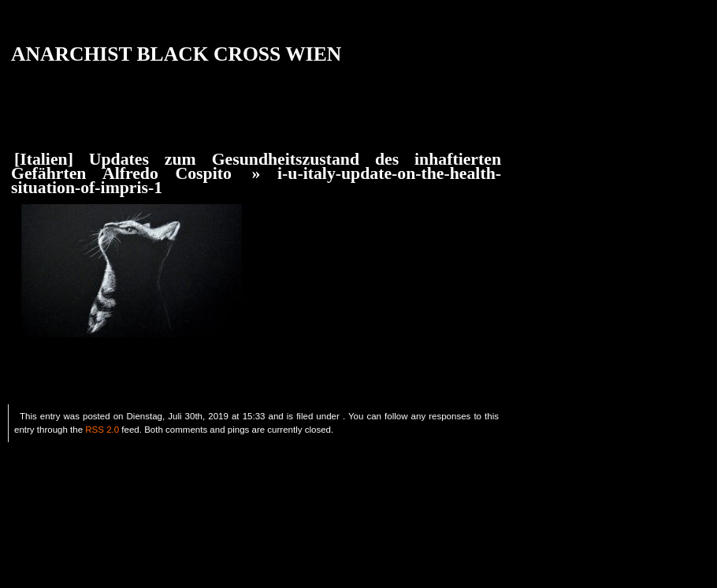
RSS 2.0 (102, 430)
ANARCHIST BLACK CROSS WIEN (176, 54)
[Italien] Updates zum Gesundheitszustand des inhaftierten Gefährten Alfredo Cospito (256, 166)
